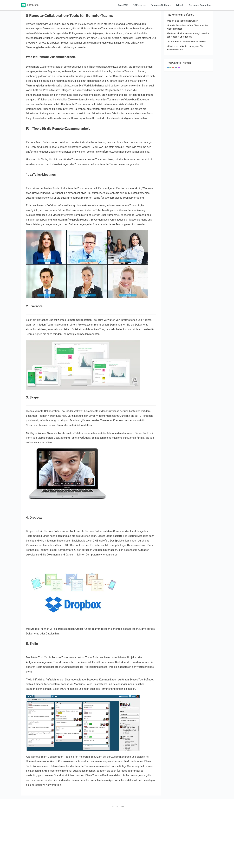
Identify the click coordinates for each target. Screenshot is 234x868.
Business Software (161, 59)
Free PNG (123, 59)
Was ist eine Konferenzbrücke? (182, 176)
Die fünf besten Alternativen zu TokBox (186, 196)
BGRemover (139, 59)
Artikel (179, 59)
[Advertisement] (117, 27)
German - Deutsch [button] (199, 59)
